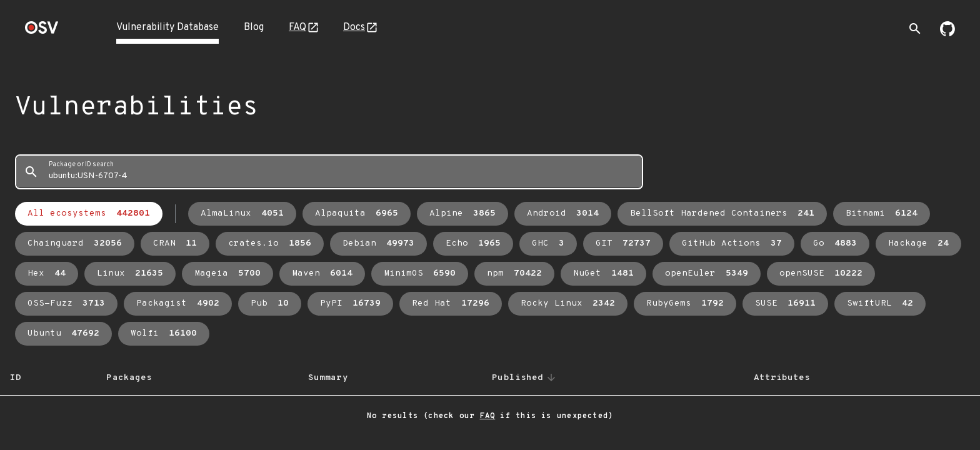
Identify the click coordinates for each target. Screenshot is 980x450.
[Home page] (42, 32)
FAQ (297, 27)
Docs (354, 27)
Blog (254, 27)
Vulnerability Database (167, 27)
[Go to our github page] (947, 34)
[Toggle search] (915, 29)
